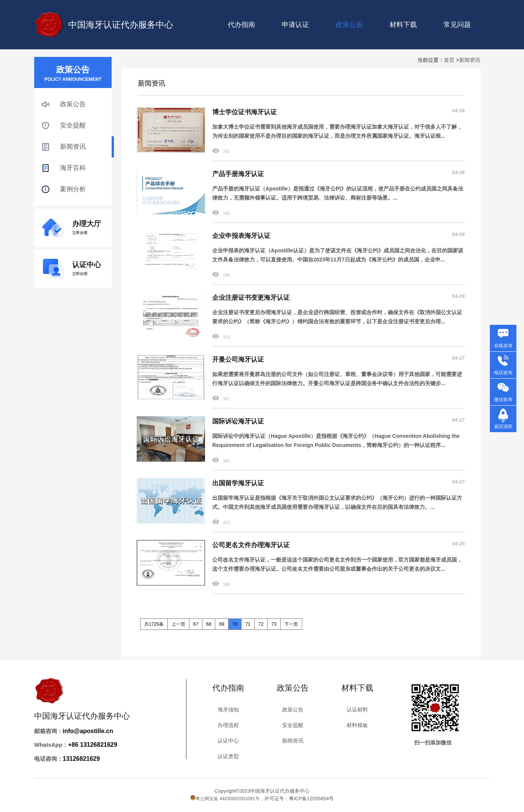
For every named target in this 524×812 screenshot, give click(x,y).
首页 (449, 60)
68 (209, 624)
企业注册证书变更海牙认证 (251, 298)
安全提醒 (73, 125)
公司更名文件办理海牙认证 (251, 545)
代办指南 (241, 25)
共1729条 (154, 624)
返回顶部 (503, 426)
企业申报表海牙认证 (241, 236)
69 (222, 624)
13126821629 (81, 759)
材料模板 (357, 725)
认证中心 (228, 741)
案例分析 (73, 189)
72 (261, 624)
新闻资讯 (470, 60)
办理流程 (228, 725)
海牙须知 (228, 710)
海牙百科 (73, 168)
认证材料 (357, 710)
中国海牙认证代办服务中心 (121, 25)
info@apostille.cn (88, 731)
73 (274, 624)
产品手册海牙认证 (238, 174)
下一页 (291, 624)
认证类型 (228, 756)
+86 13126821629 (92, 745)
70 (235, 624)
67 (196, 624)
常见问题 (457, 25)
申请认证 (295, 25)
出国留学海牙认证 (238, 483)
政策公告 (73, 104)
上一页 (178, 624)
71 (248, 624)
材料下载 (403, 25)
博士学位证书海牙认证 (245, 112)
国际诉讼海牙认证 (238, 421)
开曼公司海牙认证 (238, 360)
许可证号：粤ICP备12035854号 (299, 799)
